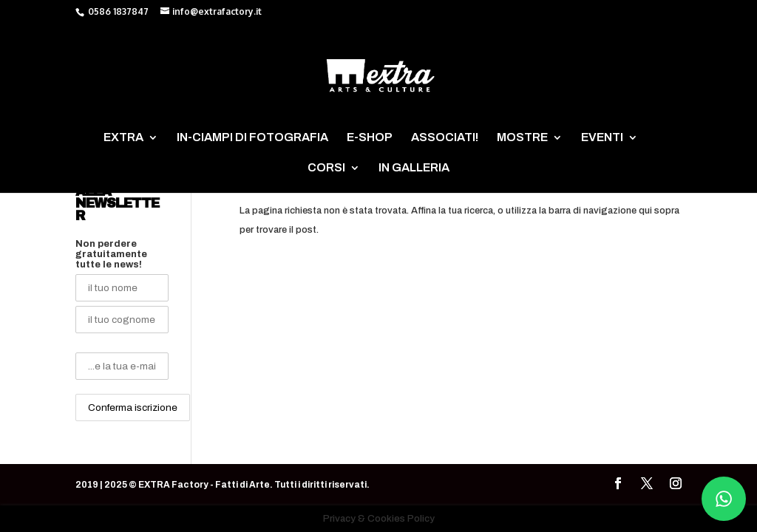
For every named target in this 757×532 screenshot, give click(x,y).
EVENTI (602, 138)
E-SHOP (370, 138)
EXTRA (123, 138)
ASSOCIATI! (445, 138)
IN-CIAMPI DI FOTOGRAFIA (252, 138)
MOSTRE (522, 138)
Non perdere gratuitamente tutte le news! (111, 254)
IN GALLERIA (414, 168)
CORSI (326, 168)
